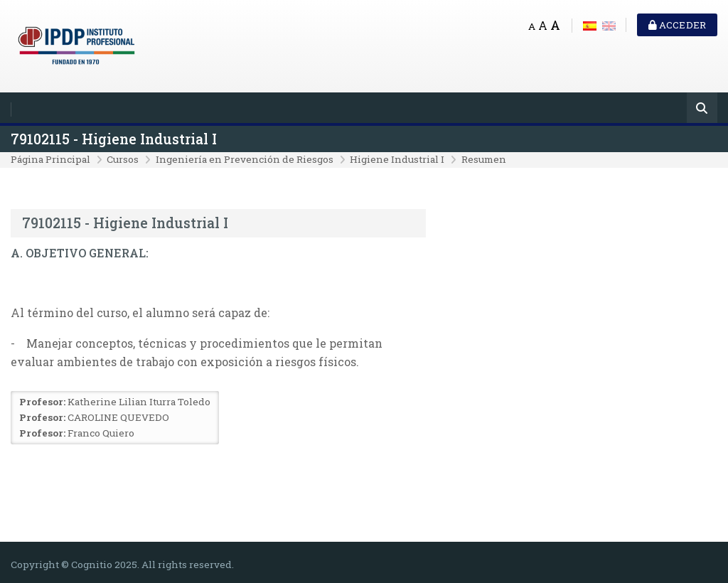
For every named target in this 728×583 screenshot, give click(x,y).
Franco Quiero (101, 433)
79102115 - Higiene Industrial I (114, 139)
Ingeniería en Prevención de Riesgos (245, 159)
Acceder (677, 25)
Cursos (123, 159)
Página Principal (50, 159)
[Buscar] (702, 109)
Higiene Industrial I (397, 159)
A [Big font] (555, 25)
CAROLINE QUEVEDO (118, 417)
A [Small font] (532, 26)
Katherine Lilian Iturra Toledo (139, 402)
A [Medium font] (543, 25)
